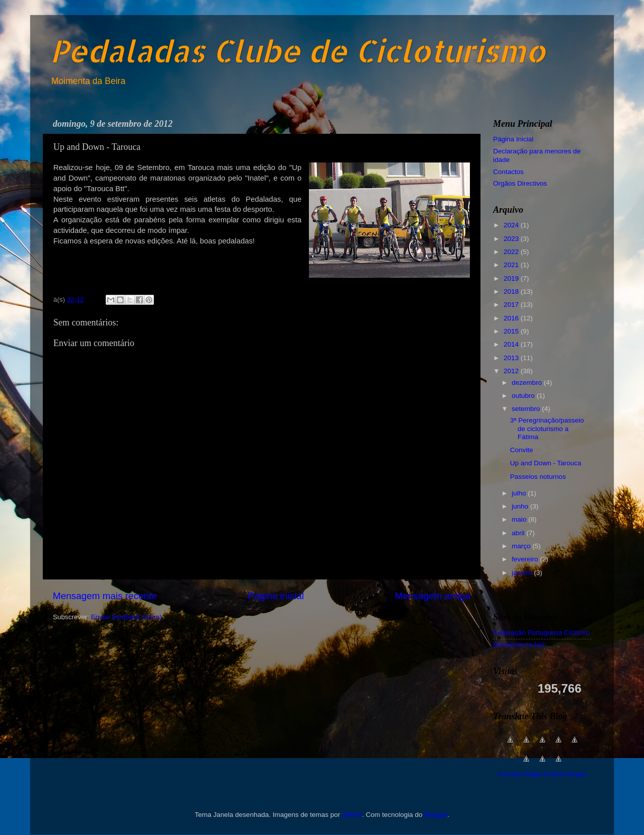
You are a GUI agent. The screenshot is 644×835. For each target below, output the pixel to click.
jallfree (352, 815)
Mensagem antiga (433, 596)
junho (521, 506)
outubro (524, 396)
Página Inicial (513, 139)
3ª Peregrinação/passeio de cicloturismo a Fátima (547, 428)
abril (519, 533)
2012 (512, 371)
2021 (512, 265)
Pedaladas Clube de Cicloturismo (298, 51)
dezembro (528, 383)
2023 (512, 239)
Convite (522, 450)
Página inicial (276, 596)
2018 (512, 291)
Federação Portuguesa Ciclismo (541, 633)
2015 (512, 331)
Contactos (508, 172)
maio (520, 519)
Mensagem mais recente (105, 596)
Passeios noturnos (538, 477)
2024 (512, 225)
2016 (512, 318)
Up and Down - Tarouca (546, 463)
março (522, 546)
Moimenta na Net (519, 645)
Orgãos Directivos (520, 183)
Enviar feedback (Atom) (127, 617)
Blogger (436, 815)
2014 (512, 344)
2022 (512, 252)
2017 (512, 305)
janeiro (523, 573)
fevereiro (526, 559)
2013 (512, 358)
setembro (527, 409)
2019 (512, 278)
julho (520, 493)
